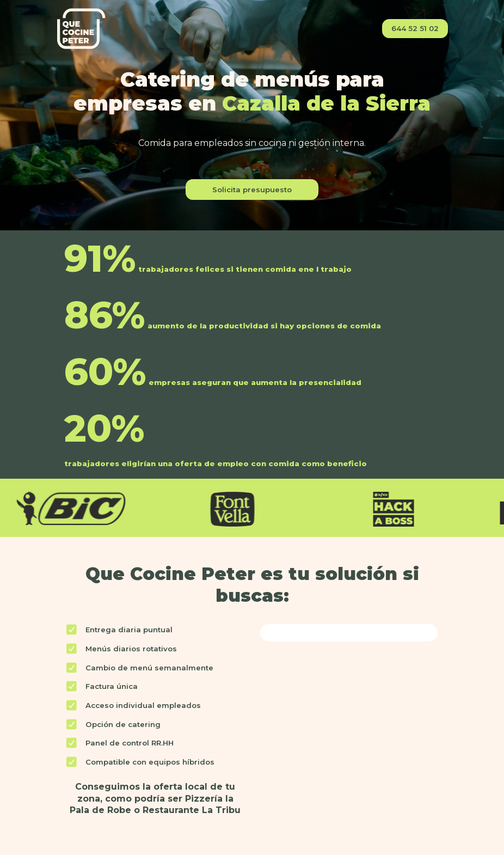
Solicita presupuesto (252, 190)
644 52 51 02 (415, 28)
